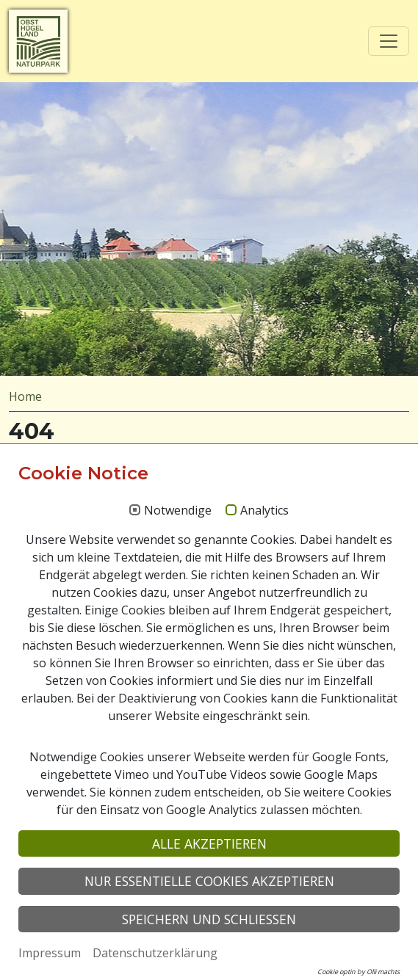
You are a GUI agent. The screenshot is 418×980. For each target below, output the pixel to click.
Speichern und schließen (209, 919)
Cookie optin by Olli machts (358, 972)
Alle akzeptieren (209, 843)
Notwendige (178, 511)
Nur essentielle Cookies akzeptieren (209, 881)
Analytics (264, 511)
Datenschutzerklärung (155, 953)
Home (25, 396)
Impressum (50, 953)
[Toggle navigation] (389, 41)
